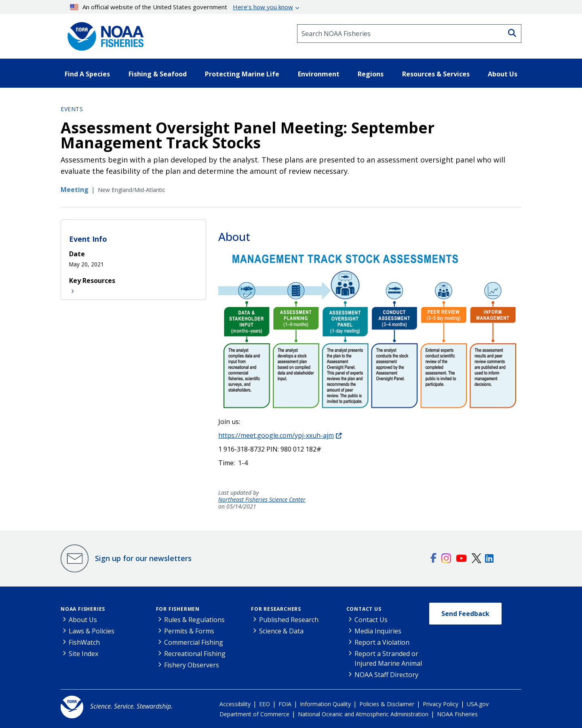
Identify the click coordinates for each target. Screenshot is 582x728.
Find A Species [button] (87, 74)
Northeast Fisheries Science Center (262, 500)
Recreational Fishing (195, 654)
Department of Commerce (254, 714)
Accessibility (235, 704)
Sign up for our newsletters (143, 558)
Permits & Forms (189, 631)
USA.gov (478, 704)
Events (72, 109)
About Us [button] (503, 74)
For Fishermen (178, 609)
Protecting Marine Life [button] (242, 74)
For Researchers (276, 609)
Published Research (289, 620)
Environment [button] (319, 74)
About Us (83, 620)
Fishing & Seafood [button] (158, 74)
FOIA (285, 704)
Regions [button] (371, 74)
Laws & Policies (92, 631)
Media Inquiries (378, 631)
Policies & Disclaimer (387, 704)
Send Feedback (465, 614)
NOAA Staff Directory (386, 675)
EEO (265, 704)
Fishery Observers (192, 665)
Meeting (75, 190)
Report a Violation (382, 642)
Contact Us (364, 609)
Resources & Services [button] (436, 74)
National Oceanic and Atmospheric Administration (363, 714)
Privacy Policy (441, 704)
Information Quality (325, 704)
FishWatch (84, 642)
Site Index (83, 654)
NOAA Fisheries (83, 609)
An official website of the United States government (182, 7)
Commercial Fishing (194, 642)
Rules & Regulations (194, 620)
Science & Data (281, 631)
